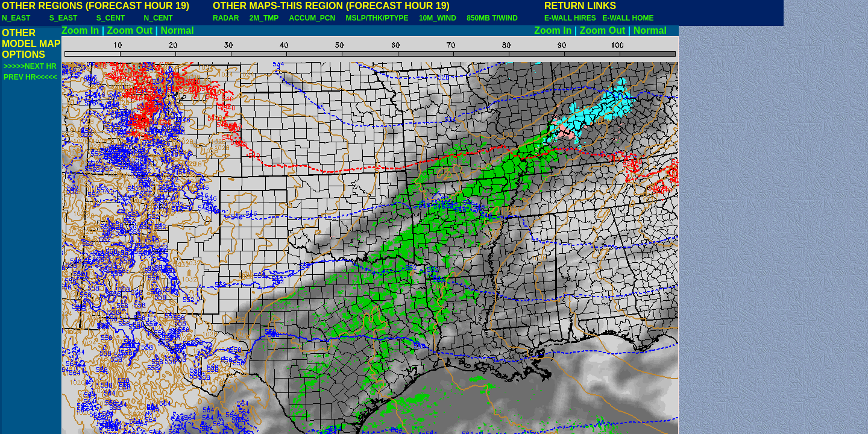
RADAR (226, 18)
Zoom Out (130, 30)
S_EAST (64, 18)
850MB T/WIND (492, 18)
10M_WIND (438, 18)
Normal (178, 30)
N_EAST (16, 18)
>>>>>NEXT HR (30, 66)
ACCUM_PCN (313, 18)
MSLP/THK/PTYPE (377, 18)
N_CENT (159, 18)
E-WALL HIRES (572, 18)
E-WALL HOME (628, 18)
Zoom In (80, 30)
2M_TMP (264, 18)
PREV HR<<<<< (30, 77)
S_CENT (111, 18)
